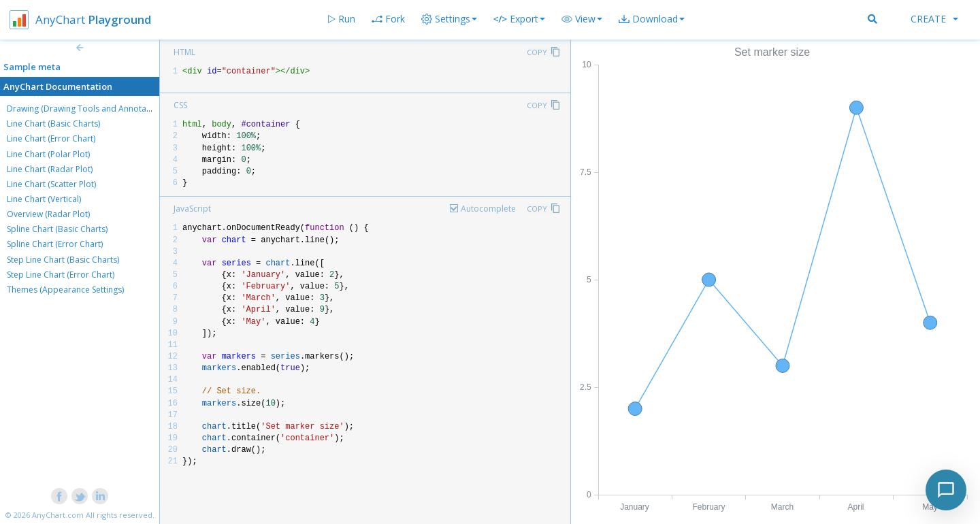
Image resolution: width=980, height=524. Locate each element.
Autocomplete (488, 209)
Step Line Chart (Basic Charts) (63, 260)
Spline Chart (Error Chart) (55, 244)
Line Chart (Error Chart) (51, 138)
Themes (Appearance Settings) (65, 290)
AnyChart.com (58, 515)
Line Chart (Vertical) (44, 199)
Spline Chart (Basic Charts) (57, 229)
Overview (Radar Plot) (48, 214)
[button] (582, 19)
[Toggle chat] (946, 490)
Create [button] (934, 19)
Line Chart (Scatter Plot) (51, 184)
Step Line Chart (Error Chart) (61, 275)
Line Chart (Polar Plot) (48, 154)
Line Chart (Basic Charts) (53, 124)
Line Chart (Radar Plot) (50, 169)
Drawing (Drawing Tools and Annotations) (87, 109)
